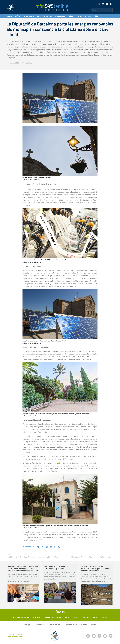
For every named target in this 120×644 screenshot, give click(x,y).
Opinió (39, 16)
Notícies (17, 16)
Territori (105, 617)
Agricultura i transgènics (21, 617)
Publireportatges (28, 16)
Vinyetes (79, 16)
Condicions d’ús (39, 625)
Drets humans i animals (53, 617)
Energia (67, 617)
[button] (38, 547)
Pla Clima (59, 463)
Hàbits (71, 16)
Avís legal (27, 625)
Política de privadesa (55, 625)
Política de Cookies (71, 625)
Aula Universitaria (60, 16)
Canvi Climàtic (37, 617)
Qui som (93, 625)
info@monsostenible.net (15, 637)
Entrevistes (48, 16)
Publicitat (84, 625)
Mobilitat (76, 617)
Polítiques (86, 617)
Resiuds (96, 617)
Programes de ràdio (93, 16)
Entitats (9, 16)
